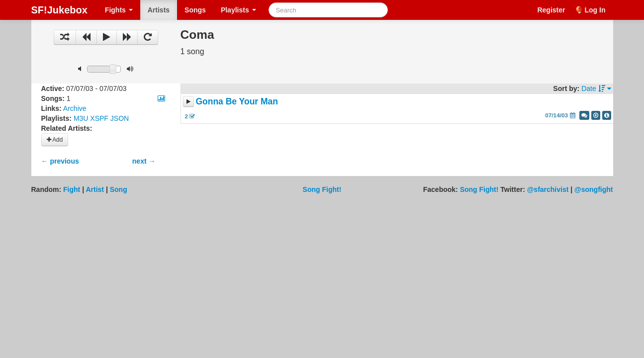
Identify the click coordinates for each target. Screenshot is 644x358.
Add (55, 140)
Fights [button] (119, 10)
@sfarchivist (548, 189)
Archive (75, 108)
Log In (595, 10)
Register (551, 10)
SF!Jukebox (59, 10)
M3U (81, 118)
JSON (120, 118)
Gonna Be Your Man (237, 101)
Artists (159, 10)
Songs (195, 10)
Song (119, 189)
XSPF (99, 118)
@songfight (594, 189)
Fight (72, 189)
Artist (95, 189)
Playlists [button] (238, 10)
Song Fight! (322, 189)
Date (596, 89)
